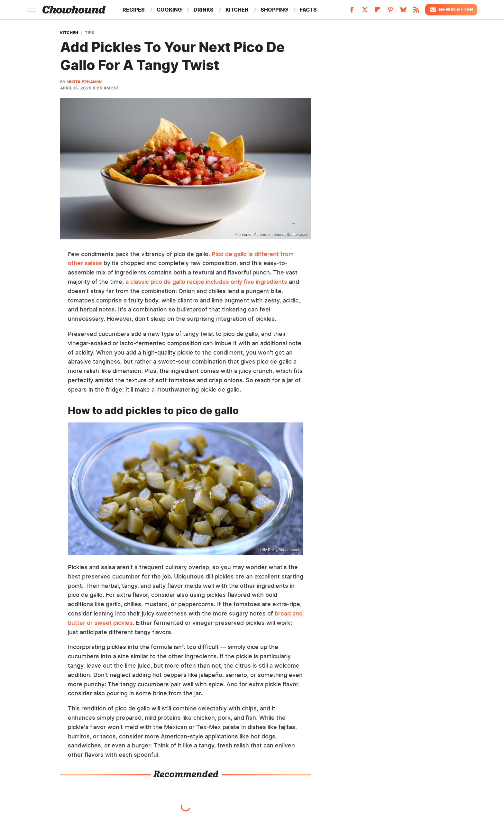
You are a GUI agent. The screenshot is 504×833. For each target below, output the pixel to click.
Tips (90, 33)
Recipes (134, 10)
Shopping (274, 10)
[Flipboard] (378, 12)
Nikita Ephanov (85, 82)
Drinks (204, 10)
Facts (308, 10)
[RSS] (416, 12)
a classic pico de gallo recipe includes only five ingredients (206, 282)
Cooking (169, 10)
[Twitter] (365, 12)
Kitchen (237, 10)
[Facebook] (352, 12)
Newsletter (451, 10)
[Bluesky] (403, 12)
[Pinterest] (390, 12)
